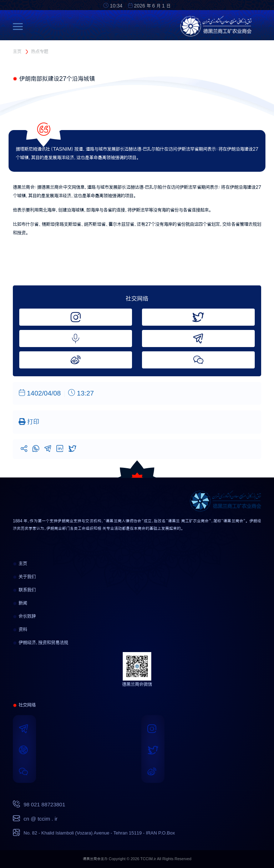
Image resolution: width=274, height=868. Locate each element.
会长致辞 (24, 616)
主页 (17, 51)
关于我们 (24, 577)
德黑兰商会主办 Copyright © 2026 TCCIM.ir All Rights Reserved (137, 859)
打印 (29, 422)
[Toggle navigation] (20, 26)
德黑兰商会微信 (137, 684)
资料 (20, 629)
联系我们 (24, 590)
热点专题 (40, 51)
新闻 (20, 603)
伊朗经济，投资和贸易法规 (40, 642)
